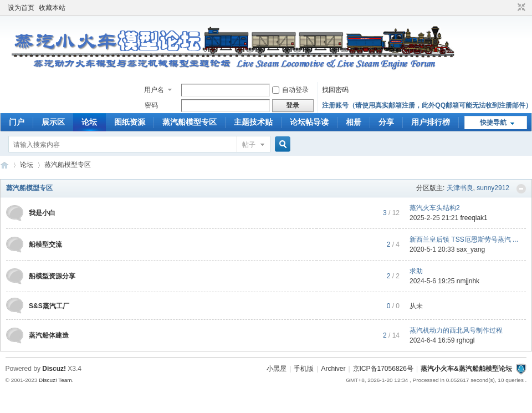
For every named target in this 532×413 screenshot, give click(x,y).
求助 (416, 271)
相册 (354, 122)
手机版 (304, 369)
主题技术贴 (253, 122)
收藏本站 (52, 8)
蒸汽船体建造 (49, 335)
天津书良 (460, 188)
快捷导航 (493, 123)
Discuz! (54, 369)
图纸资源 (130, 122)
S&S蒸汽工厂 (49, 306)
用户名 (154, 90)
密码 (151, 105)
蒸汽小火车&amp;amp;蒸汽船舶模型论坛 (4, 165)
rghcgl (466, 340)
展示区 (53, 122)
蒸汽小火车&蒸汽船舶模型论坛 (466, 369)
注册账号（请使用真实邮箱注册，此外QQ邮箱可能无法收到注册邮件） (427, 105)
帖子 (249, 145)
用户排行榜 (431, 122)
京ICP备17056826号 (383, 369)
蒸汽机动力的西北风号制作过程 (456, 330)
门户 (17, 122)
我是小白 (42, 213)
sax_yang (471, 249)
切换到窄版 (520, 8)
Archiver (333, 369)
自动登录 (290, 90)
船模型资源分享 (52, 276)
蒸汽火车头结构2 (435, 208)
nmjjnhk (468, 281)
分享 (386, 122)
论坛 (89, 122)
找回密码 (335, 90)
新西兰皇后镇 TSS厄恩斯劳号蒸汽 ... (464, 239)
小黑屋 (277, 369)
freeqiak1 (474, 218)
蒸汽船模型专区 (190, 122)
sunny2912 (493, 188)
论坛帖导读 (309, 122)
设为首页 (21, 8)
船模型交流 (45, 244)
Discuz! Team (55, 380)
